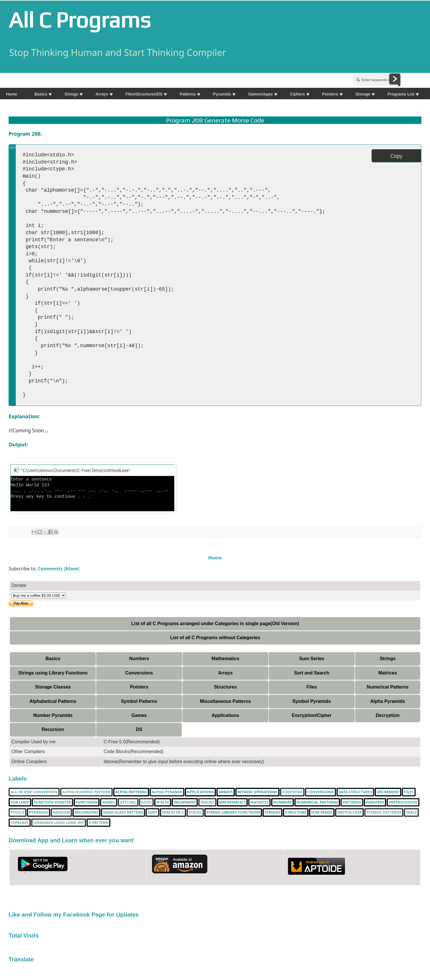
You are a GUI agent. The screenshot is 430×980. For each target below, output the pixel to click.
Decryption (388, 715)
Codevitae (292, 792)
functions (87, 802)
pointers (375, 802)
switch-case (349, 812)
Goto (146, 802)
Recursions (86, 812)
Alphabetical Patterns (53, 701)
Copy (396, 156)
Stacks (195, 812)
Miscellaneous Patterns (225, 701)
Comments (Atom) (59, 569)
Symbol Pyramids (312, 701)
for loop (20, 802)
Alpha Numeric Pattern (86, 792)
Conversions (139, 673)
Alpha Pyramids (388, 701)
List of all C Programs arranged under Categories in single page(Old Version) (215, 624)
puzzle (17, 812)
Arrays (225, 673)
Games (139, 715)
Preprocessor (403, 802)
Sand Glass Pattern (123, 812)
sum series (322, 812)
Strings (388, 659)
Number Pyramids (53, 715)
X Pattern (98, 823)
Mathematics (225, 659)
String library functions (233, 812)
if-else (163, 802)
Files (312, 687)
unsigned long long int (59, 823)
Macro (207, 802)
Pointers (139, 687)
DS (139, 729)
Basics (53, 659)
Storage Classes (53, 687)
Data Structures (355, 792)
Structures (225, 687)
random (61, 812)
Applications (225, 715)
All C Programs (80, 20)
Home (215, 558)
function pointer (52, 802)
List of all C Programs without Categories (215, 638)
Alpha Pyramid (167, 792)
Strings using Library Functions (53, 673)
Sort (152, 812)
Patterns (352, 802)
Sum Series (311, 659)
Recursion (53, 729)
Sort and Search (312, 673)
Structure (296, 812)
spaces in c (173, 812)
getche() (128, 802)
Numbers (139, 659)
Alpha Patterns (131, 792)
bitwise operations (257, 792)
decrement (388, 792)
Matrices (388, 673)
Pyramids (39, 812)
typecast (20, 823)
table (412, 812)
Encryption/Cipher (312, 715)
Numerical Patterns (388, 687)
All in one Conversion (34, 792)
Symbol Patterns (139, 701)
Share (15, 70)
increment (185, 802)
